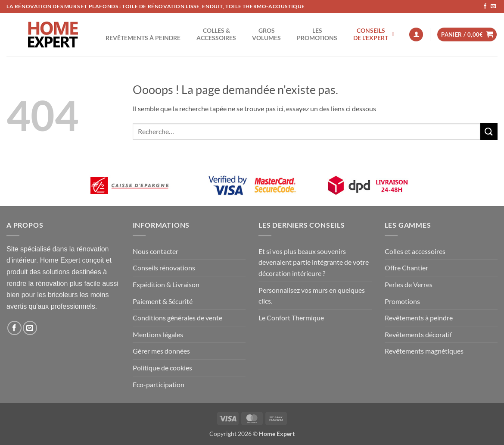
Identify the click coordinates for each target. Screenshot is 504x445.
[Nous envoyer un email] (493, 6)
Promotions (402, 301)
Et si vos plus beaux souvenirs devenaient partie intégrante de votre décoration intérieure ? (314, 262)
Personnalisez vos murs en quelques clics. (312, 296)
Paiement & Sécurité (163, 301)
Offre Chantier (406, 268)
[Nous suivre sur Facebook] (485, 6)
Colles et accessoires (415, 251)
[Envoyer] (489, 131)
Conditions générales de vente (177, 318)
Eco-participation (159, 384)
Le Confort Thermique (291, 318)
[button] (416, 35)
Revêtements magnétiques (424, 351)
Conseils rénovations (164, 268)
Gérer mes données (161, 351)
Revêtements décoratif (418, 334)
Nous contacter (156, 251)
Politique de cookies (162, 368)
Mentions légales (158, 334)
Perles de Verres (409, 284)
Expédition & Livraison (166, 284)
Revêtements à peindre (419, 318)
